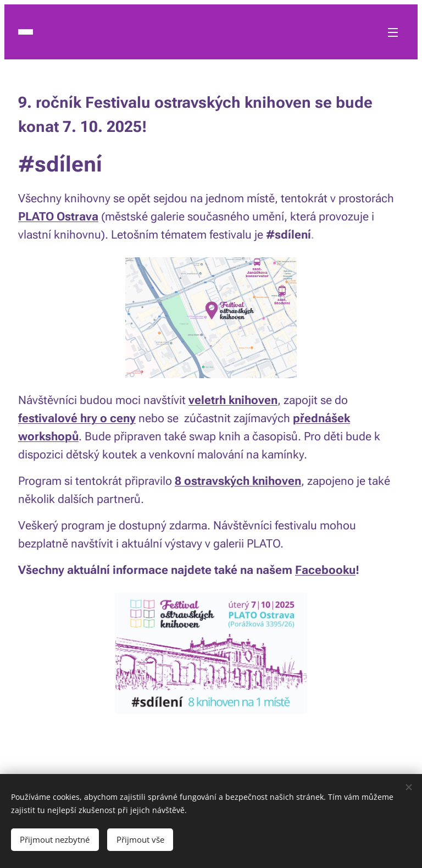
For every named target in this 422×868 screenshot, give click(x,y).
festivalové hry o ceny (77, 418)
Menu (393, 32)
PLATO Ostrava (58, 217)
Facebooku (325, 570)
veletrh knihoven (233, 400)
